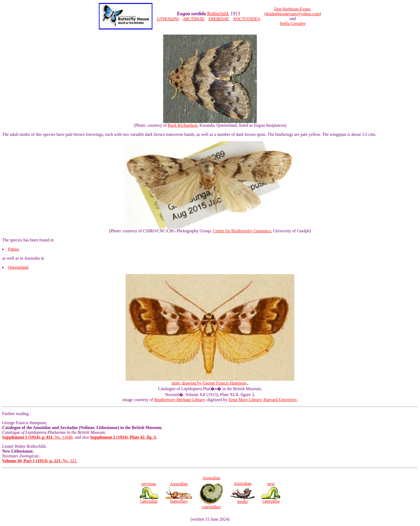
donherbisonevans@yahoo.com (293, 14)
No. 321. (40, 461)
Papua (13, 249)
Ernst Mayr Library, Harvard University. (263, 400)
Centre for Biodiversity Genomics (242, 231)
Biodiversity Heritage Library (180, 400)
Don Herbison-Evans (292, 9)
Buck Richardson (183, 125)
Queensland (18, 267)
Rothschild (217, 14)
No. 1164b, (38, 437)
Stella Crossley (293, 23)
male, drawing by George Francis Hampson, (210, 381)
